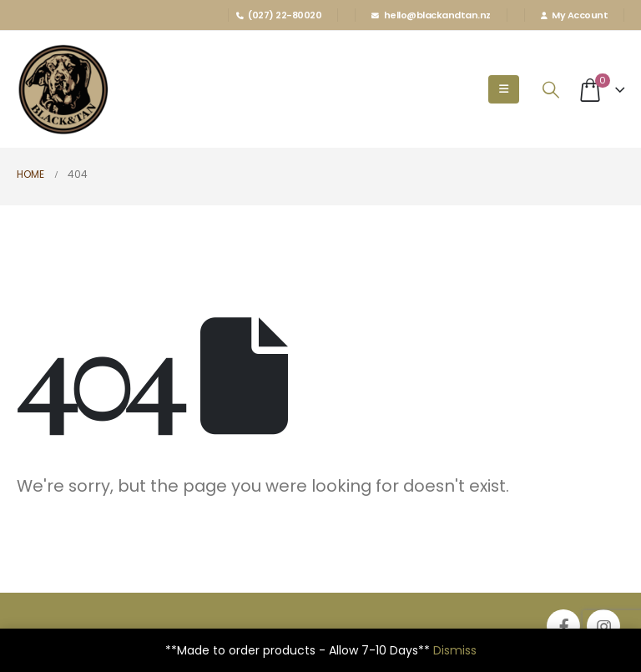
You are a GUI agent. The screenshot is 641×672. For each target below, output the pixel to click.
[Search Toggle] (551, 90)
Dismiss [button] (455, 650)
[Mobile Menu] (504, 89)
